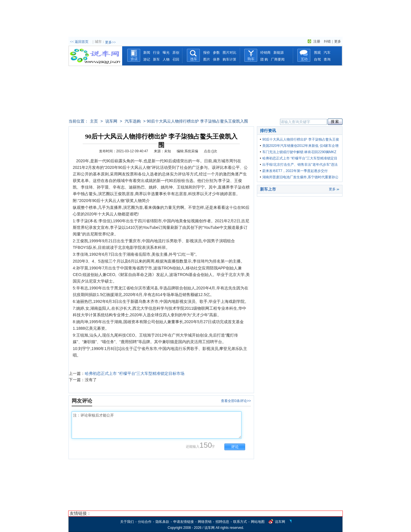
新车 (156, 59)
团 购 (264, 59)
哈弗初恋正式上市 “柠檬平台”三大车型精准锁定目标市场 (135, 373)
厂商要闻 (278, 59)
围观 (317, 53)
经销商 (265, 53)
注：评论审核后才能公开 (157, 425)
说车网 (111, 121)
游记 (147, 59)
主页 (94, 121)
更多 (338, 41)
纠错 (327, 41)
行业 (156, 53)
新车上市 (268, 189)
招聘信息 (222, 522)
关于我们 (127, 522)
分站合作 (145, 522)
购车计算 (229, 59)
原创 (176, 53)
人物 (166, 59)
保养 (216, 59)
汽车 (327, 53)
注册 (317, 41)
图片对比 (229, 53)
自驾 (317, 59)
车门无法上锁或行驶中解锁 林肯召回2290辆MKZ (299, 152)
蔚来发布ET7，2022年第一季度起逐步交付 (295, 171)
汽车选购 (133, 121)
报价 (207, 53)
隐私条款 (162, 522)
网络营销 (205, 522)
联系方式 (240, 522)
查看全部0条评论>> (236, 401)
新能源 (279, 53)
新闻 (147, 53)
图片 (207, 59)
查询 (327, 59)
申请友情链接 (184, 522)
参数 (216, 53)
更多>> (110, 42)
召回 (176, 59)
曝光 (166, 53)
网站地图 (258, 522)
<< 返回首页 (79, 42)
